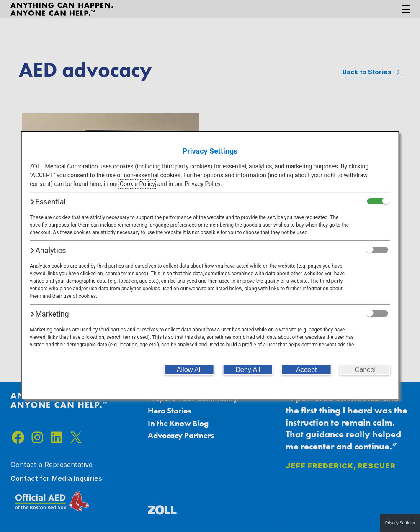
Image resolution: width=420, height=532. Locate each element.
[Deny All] (248, 370)
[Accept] (307, 370)
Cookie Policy (137, 184)
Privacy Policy (202, 184)
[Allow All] (189, 370)
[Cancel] (365, 370)
